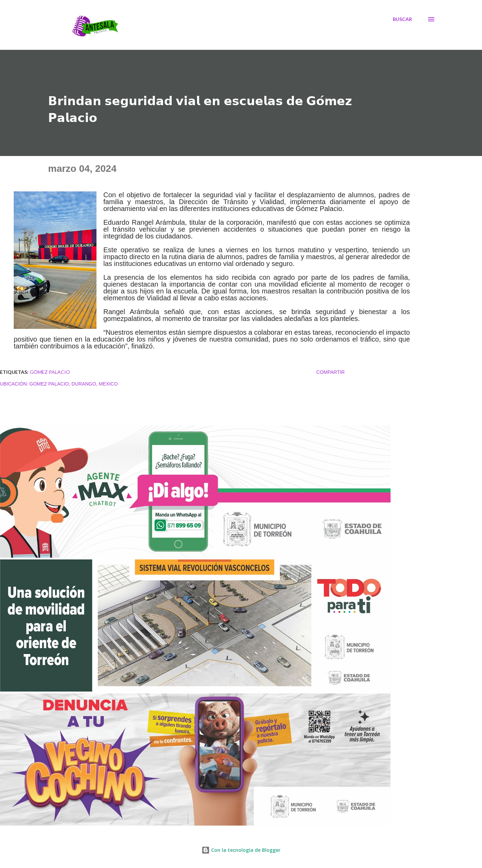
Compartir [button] (330, 372)
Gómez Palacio (50, 372)
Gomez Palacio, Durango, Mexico (74, 384)
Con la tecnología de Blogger (241, 850)
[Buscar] (402, 19)
